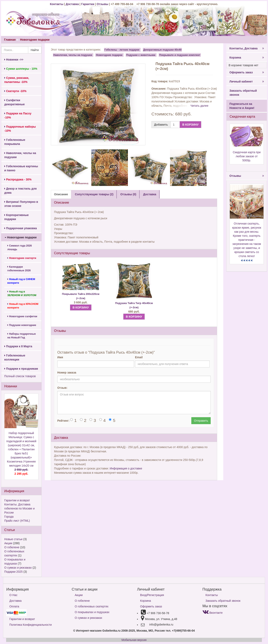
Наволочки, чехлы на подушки (20, 155)
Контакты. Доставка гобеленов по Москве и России (19, 508)
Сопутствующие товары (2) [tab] (94, 194)
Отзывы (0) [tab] (128, 194)
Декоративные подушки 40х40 (162, 50)
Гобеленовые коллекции (15, 357)
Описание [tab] (61, 194)
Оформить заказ (247, 72)
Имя (60, 357)
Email (139, 357)
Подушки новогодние (22, 325)
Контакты (57, 4)
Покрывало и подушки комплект (180, 55)
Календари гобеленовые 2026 (19, 269)
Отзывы (103, 4)
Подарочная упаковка (21, 228)
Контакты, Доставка (247, 48)
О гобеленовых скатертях (92, 606)
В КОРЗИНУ (190, 125)
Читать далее (199, 106)
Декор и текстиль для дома (20, 191)
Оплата (14, 606)
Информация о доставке (126, 468)
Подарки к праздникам (21, 369)
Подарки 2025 (13, 572)
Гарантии (88, 4)
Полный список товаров (20, 376)
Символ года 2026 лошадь (20, 248)
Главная (10, 40)
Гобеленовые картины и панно (21, 168)
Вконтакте (213, 613)
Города (9, 517)
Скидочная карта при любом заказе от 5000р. (247, 156)
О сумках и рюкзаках (18, 568)
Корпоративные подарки (16, 217)
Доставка (72, 4)
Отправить (201, 421)
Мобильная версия (134, 640)
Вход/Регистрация (152, 595)
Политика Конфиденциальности (31, 625)
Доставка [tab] (150, 194)
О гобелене (12, 547)
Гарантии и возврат (17, 500)
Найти (35, 50)
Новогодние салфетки (22, 316)
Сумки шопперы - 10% (21, 69)
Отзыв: (62, 388)
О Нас (13, 595)
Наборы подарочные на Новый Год (22, 336)
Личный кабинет (247, 81)
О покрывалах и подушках (92, 612)
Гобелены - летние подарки (122, 50)
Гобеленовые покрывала (15, 142)
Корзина (247, 58)
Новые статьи (13, 539)
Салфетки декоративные (15, 102)
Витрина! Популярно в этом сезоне (21, 204)
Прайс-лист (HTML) (17, 521)
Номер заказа (67, 372)
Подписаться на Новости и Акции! (242, 106)
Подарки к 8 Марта (18, 346)
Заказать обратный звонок (243, 93)
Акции (8, 543)
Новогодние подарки (35, 40)
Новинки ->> (14, 60)
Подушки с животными (141, 55)
